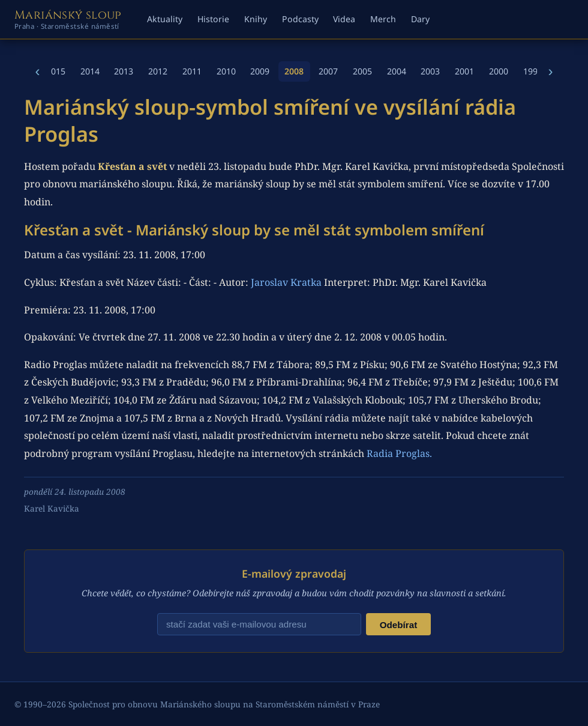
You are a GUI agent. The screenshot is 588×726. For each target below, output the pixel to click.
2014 (90, 71)
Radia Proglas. (399, 453)
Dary (420, 19)
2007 (328, 71)
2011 (192, 71)
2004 (397, 71)
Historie (213, 19)
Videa (344, 19)
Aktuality (165, 19)
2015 (56, 71)
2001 (464, 71)
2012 (158, 71)
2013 (124, 71)
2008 (294, 71)
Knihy (256, 19)
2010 (226, 71)
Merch (383, 19)
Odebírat (398, 625)
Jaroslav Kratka (286, 282)
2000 (499, 71)
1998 (533, 71)
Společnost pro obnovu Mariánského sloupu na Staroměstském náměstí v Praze (224, 704)
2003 (430, 71)
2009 (260, 71)
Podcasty (300, 19)
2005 (362, 71)
